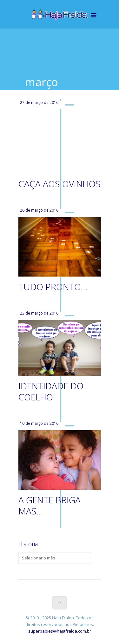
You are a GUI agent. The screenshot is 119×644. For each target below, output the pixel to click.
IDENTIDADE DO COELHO (51, 391)
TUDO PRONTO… (53, 287)
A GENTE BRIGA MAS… (50, 505)
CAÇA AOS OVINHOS (60, 184)
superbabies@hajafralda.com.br (60, 631)
